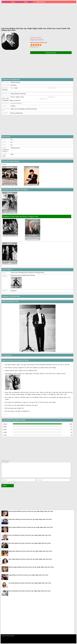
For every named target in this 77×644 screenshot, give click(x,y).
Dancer (30, 2)
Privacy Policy (11, 636)
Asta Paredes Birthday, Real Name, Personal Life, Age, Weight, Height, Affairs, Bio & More (30, 583)
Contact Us (4, 636)
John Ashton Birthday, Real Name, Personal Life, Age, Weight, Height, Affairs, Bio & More (30, 543)
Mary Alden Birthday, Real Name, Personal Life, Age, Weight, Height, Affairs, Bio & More (30, 591)
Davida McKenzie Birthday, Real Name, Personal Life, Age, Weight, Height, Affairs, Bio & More (31, 511)
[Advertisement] (39, 15)
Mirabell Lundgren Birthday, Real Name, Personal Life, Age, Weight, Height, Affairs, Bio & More (31, 567)
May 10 (12, 88)
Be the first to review (51, 53)
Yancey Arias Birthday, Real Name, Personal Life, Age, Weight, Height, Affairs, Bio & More (30, 535)
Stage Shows (20, 2)
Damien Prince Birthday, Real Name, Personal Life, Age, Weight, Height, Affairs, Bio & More (30, 519)
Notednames (7, 2)
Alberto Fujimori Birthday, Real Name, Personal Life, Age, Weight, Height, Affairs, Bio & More (31, 527)
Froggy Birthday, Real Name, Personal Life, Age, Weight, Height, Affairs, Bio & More (28, 575)
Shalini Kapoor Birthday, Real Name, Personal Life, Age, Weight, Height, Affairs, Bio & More (30, 551)
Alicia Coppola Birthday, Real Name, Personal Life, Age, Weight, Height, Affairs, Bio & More (30, 559)
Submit (5, 486)
